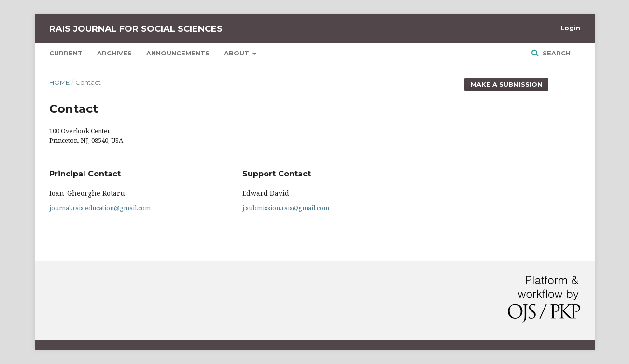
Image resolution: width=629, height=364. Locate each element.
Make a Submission (506, 84)
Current (66, 53)
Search (556, 53)
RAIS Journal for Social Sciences (136, 29)
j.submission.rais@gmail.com (286, 208)
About (238, 53)
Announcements (178, 53)
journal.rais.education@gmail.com (100, 208)
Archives (114, 53)
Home (59, 82)
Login (570, 28)
